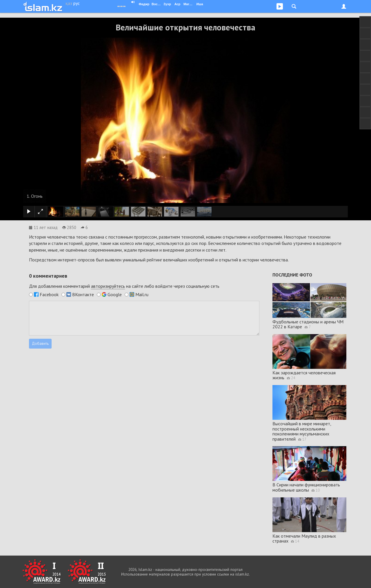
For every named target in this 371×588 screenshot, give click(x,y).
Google (115, 294)
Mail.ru (142, 294)
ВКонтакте (83, 294)
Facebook (49, 294)
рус (77, 3)
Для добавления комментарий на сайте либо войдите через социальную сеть (124, 286)
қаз (69, 3)
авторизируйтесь (108, 286)
